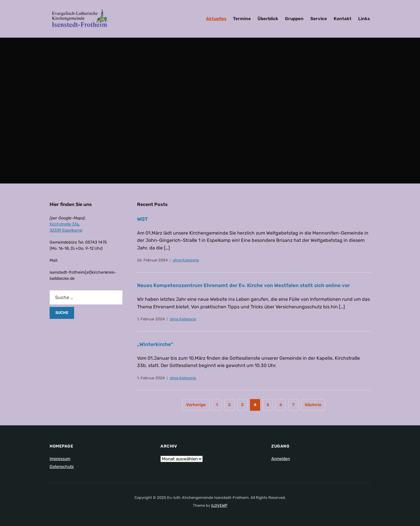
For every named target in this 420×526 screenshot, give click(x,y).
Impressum (60, 459)
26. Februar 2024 (152, 260)
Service (319, 19)
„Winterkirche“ (156, 344)
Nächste (313, 405)
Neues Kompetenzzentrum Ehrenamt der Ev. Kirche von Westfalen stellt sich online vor (249, 285)
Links (364, 19)
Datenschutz (62, 467)
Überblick (268, 19)
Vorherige (196, 405)
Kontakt (343, 19)
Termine (242, 19)
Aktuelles (216, 19)
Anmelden (281, 459)
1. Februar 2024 (151, 319)
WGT (143, 219)
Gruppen (294, 19)
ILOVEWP (219, 505)
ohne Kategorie (186, 260)
